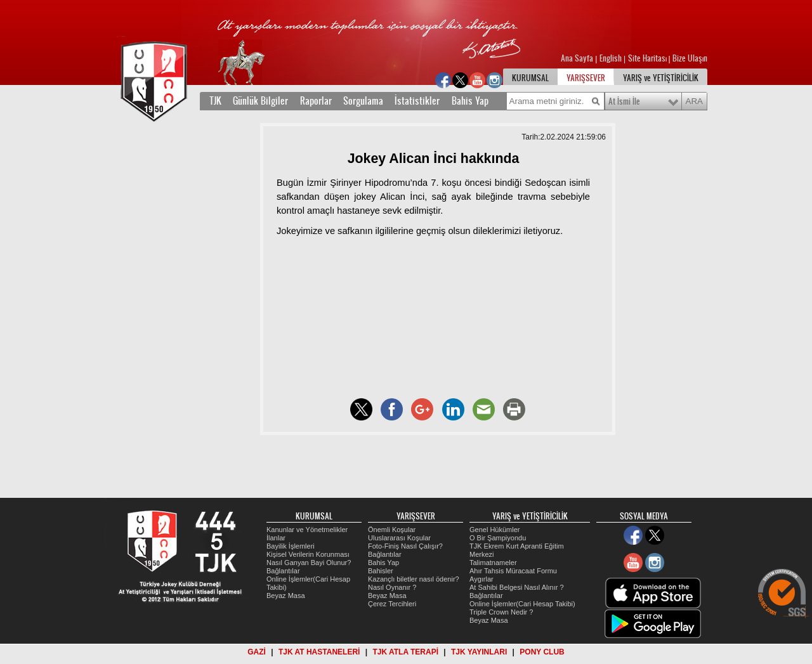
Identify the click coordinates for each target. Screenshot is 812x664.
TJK (215, 101)
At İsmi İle (624, 101)
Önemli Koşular (392, 530)
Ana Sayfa (578, 58)
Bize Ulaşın (690, 58)
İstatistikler (417, 101)
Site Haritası (648, 58)
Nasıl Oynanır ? (392, 587)
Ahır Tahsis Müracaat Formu (513, 571)
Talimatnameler (493, 563)
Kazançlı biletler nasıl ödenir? (414, 579)
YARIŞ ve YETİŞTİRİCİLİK (661, 78)
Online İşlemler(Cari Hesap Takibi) (522, 604)
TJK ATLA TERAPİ (405, 652)
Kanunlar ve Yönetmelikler (307, 530)
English (611, 58)
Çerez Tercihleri (392, 604)
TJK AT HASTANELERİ (319, 652)
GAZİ (257, 652)
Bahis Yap (470, 101)
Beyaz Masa (286, 596)
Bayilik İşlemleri (291, 546)
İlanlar (276, 538)
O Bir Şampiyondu (498, 538)
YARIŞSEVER (586, 78)
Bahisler (381, 571)
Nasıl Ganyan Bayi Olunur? (309, 563)
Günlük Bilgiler (260, 101)
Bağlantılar (283, 571)
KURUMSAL (530, 78)
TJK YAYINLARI (479, 652)
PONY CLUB (542, 652)
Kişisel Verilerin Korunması (308, 554)
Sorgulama (363, 101)
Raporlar (316, 101)
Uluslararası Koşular (399, 538)
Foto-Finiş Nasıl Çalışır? (405, 546)
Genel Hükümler (494, 530)
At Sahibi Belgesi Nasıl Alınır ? (517, 587)
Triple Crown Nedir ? (501, 612)
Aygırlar (481, 579)
